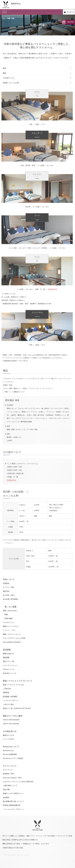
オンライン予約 (8, 587)
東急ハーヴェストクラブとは (13, 685)
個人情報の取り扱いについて (13, 801)
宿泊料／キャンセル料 (11, 83)
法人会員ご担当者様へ (11, 599)
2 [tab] (36, 159)
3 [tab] (42, 159)
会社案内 (6, 797)
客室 (4, 68)
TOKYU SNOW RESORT (11, 720)
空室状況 (6, 583)
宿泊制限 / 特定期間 (10, 697)
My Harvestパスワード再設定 (13, 758)
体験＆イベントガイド (11, 626)
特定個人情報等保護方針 (12, 805)
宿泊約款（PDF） (9, 774)
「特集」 (6, 615)
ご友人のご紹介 (8, 704)
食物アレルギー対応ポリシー (13, 793)
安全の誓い (7, 790)
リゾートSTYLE (8, 739)
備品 (4, 73)
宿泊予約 (71, 22)
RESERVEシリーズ (10, 673)
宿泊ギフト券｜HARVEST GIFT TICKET (17, 708)
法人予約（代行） (9, 595)
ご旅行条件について (10, 786)
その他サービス (8, 78)
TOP (4, 18)
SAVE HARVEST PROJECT (12, 642)
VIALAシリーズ (8, 669)
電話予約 (6, 591)
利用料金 (6, 693)
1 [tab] (36, 118)
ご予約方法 (7, 689)
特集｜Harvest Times (10, 611)
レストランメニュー (10, 665)
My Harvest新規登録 (10, 754)
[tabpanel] (36, 106)
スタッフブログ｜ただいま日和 (14, 638)
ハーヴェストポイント (11, 701)
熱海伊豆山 (42, 5)
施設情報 (6, 658)
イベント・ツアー (9, 630)
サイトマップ (8, 770)
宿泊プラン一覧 (8, 661)
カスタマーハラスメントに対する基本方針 (18, 782)
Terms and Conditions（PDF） (13, 778)
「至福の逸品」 (8, 618)
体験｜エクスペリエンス (12, 634)
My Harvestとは (8, 750)
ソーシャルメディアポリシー (13, 809)
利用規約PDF (51, 289)
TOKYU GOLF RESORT (11, 724)
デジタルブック (8, 622)
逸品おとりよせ (8, 735)
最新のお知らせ (8, 654)
